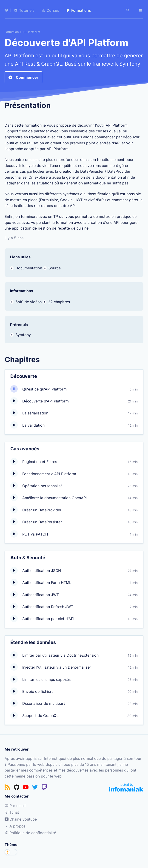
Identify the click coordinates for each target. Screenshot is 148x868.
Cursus (51, 10)
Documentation (29, 268)
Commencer (23, 77)
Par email (15, 806)
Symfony (23, 335)
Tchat (12, 812)
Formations (79, 10)
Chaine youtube (21, 819)
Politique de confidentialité (30, 833)
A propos (15, 826)
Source (55, 268)
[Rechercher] (128, 10)
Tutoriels (24, 10)
